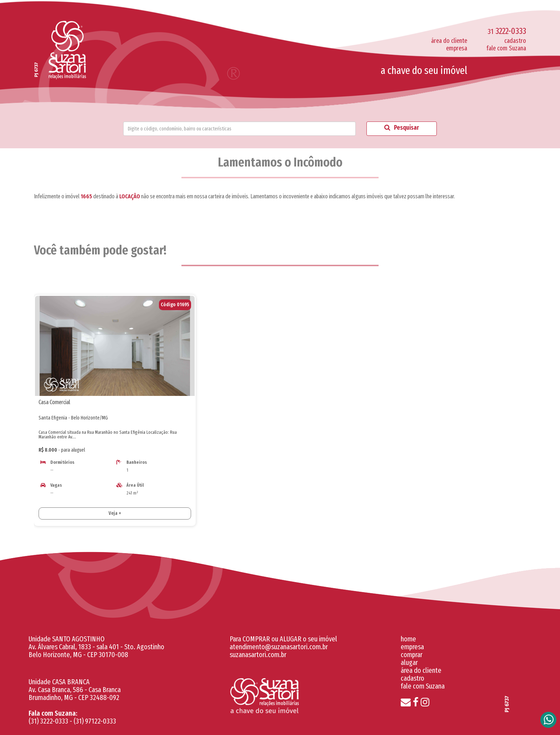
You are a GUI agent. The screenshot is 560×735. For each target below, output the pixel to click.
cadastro (515, 41)
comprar (412, 655)
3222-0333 (507, 31)
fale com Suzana (506, 48)
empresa (457, 48)
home (408, 639)
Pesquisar (402, 128)
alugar (409, 662)
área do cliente (449, 41)
